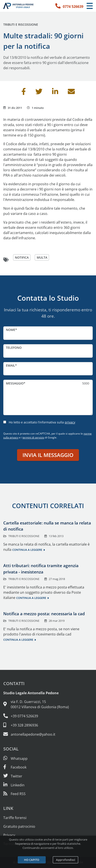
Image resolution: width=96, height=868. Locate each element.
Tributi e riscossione (21, 24)
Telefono (14, 348)
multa (42, 257)
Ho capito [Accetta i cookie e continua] (32, 860)
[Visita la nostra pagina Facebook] (15, 767)
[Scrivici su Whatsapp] (15, 758)
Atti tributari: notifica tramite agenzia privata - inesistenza (41, 569)
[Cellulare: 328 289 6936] (48, 725)
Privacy (9, 835)
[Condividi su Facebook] (24, 93)
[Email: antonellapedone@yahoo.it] (48, 734)
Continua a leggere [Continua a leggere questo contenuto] (27, 550)
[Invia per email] (71, 93)
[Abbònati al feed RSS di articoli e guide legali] (14, 794)
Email (10, 365)
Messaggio (15, 383)
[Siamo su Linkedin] (14, 785)
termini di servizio (33, 437)
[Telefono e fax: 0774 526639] (48, 716)
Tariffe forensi (15, 818)
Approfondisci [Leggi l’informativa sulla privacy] (66, 860)
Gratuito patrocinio (19, 826)
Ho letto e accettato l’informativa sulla (42, 422)
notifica (22, 257)
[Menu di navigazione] (90, 6)
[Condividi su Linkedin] (55, 93)
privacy (70, 422)
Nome (11, 330)
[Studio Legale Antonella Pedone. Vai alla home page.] (19, 6)
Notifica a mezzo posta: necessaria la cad (44, 614)
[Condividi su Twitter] (39, 93)
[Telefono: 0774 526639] (69, 6)
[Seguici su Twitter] (13, 776)
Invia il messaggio (48, 455)
